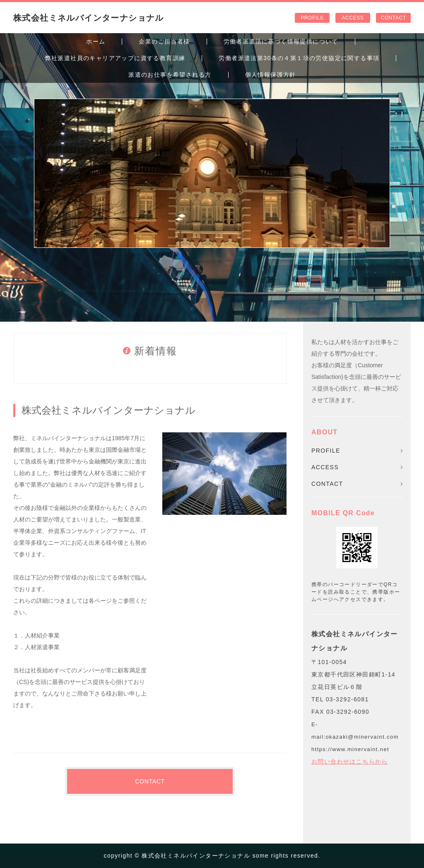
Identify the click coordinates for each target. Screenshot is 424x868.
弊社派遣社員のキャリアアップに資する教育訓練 (115, 58)
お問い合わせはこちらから (350, 761)
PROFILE (312, 18)
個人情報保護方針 (271, 75)
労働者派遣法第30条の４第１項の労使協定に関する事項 (299, 58)
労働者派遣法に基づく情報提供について (281, 41)
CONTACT (393, 18)
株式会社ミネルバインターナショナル (89, 18)
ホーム (96, 41)
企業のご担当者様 (164, 41)
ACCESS (353, 18)
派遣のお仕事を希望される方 (170, 75)
